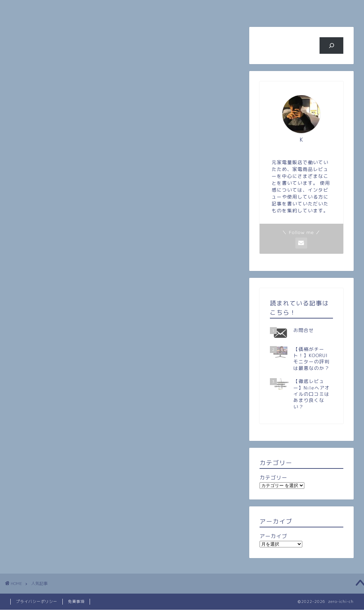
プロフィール (94, 9)
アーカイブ (273, 536)
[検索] (331, 46)
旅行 (211, 9)
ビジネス (270, 9)
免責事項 (76, 602)
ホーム (36, 9)
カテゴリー (273, 478)
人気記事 (153, 9)
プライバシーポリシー (37, 602)
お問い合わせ (328, 9)
